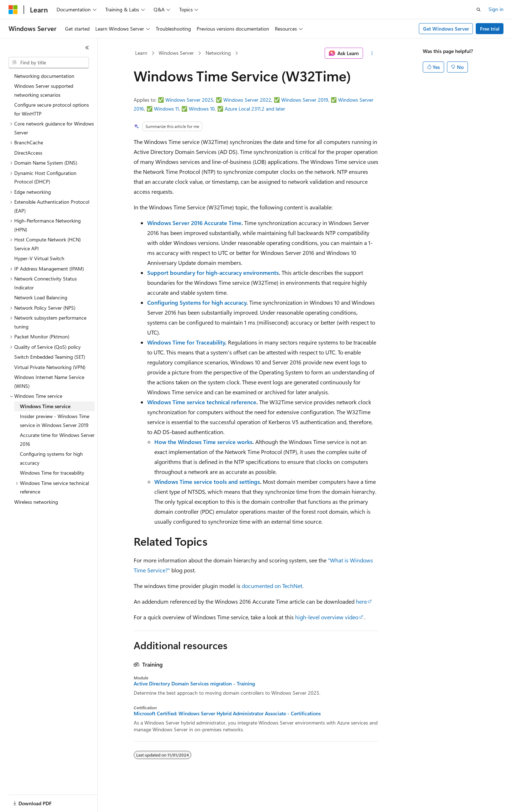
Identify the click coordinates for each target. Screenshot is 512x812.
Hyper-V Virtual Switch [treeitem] (39, 258)
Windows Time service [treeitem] (45, 406)
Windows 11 (166, 109)
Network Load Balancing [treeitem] (41, 297)
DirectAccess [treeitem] (28, 153)
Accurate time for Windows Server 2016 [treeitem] (57, 439)
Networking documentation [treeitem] (44, 76)
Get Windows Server (446, 29)
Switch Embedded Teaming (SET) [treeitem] (50, 357)
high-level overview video (327, 617)
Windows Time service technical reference (202, 402)
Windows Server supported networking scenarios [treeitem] (44, 90)
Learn (141, 53)
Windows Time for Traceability (186, 342)
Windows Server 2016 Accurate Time (194, 223)
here (361, 601)
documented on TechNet (272, 586)
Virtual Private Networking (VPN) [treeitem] (50, 367)
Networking (218, 53)
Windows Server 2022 (247, 100)
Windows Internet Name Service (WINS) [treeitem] (49, 381)
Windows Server (176, 53)
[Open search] (479, 10)
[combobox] (49, 63)
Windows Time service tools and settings (207, 482)
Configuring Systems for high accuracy (197, 302)
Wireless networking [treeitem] (36, 502)
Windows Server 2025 (189, 100)
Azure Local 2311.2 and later (255, 109)
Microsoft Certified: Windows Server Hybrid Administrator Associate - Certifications (227, 714)
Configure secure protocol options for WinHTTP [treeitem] (52, 109)
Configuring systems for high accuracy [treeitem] (51, 458)
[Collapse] (87, 48)
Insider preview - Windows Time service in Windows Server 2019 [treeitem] (55, 421)
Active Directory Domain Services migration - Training (194, 684)
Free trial (490, 29)
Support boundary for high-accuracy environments (213, 273)
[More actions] (372, 53)
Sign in (496, 9)
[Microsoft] (13, 10)
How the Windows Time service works (203, 442)
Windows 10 (202, 109)
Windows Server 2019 (305, 100)
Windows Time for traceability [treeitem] (52, 473)
